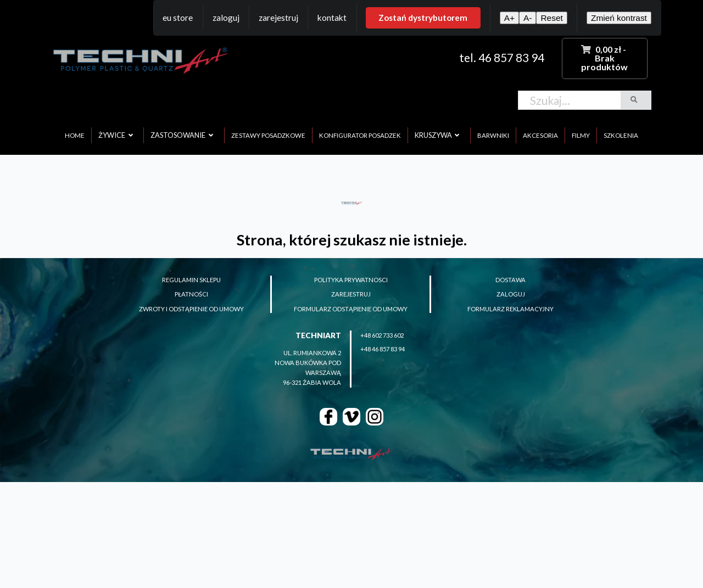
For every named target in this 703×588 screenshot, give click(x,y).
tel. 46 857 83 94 (502, 57)
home (75, 135)
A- (528, 18)
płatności (191, 294)
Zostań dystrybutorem (423, 18)
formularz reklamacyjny (510, 309)
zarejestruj (351, 294)
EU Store (178, 18)
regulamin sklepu (191, 280)
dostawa (510, 280)
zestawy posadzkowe (268, 135)
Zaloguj (226, 18)
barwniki (493, 135)
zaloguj (511, 294)
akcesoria (540, 135)
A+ (509, 18)
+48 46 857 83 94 (383, 349)
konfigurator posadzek (360, 135)
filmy (581, 135)
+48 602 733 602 (382, 335)
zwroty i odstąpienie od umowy (191, 309)
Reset (551, 18)
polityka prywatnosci (351, 280)
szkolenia (621, 135)
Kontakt (332, 18)
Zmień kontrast (619, 18)
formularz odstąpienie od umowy (351, 309)
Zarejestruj (278, 18)
